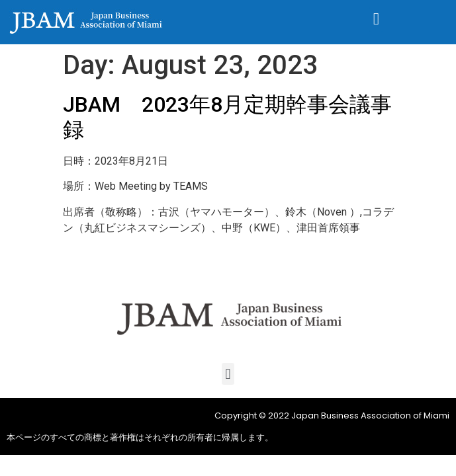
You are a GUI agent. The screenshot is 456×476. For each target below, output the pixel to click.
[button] (377, 19)
